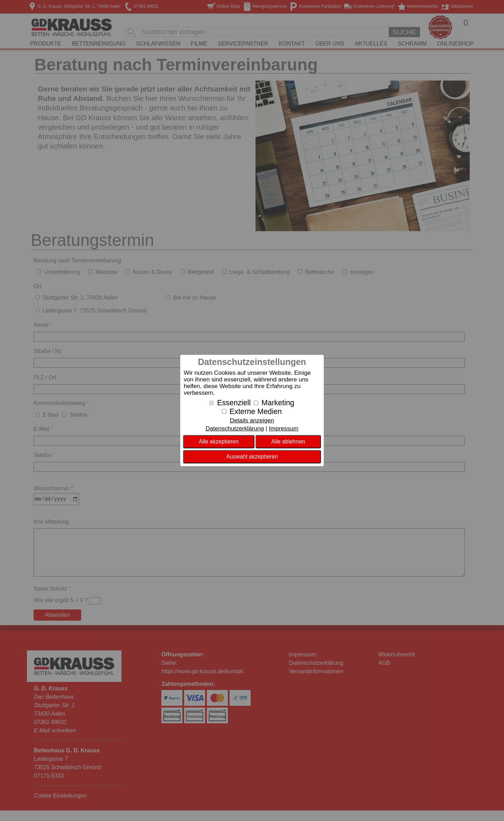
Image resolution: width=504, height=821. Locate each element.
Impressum (284, 429)
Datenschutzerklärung (234, 429)
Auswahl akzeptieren (252, 457)
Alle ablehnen (288, 441)
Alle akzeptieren (219, 441)
